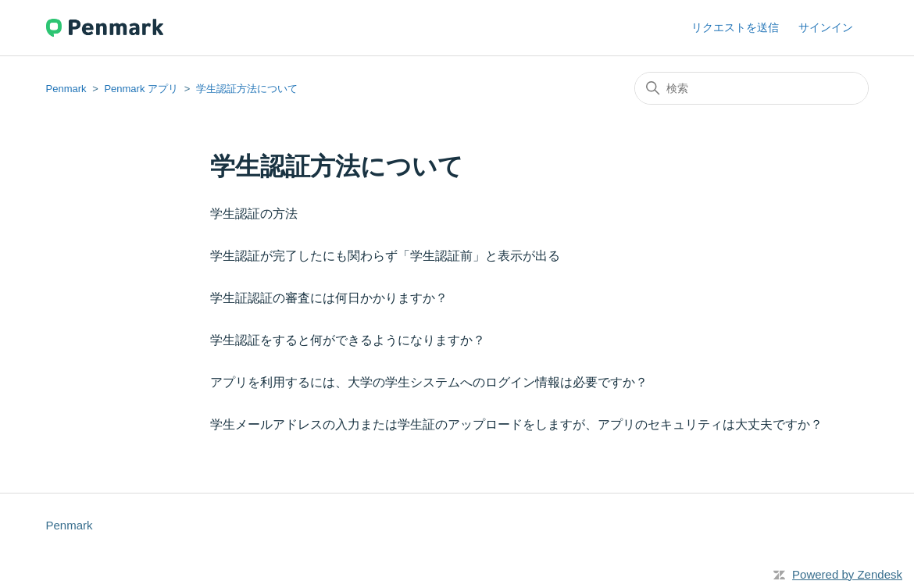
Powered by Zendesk (847, 574)
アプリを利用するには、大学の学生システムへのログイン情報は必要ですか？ (429, 382)
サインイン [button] (826, 27)
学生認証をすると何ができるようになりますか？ (348, 340)
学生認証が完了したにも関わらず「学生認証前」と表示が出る (385, 256)
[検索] (752, 88)
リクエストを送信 (735, 27)
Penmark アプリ (141, 89)
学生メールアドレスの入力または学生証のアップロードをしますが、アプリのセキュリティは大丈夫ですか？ (516, 424)
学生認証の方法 (260, 214)
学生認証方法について (247, 89)
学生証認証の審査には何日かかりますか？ (329, 298)
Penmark (66, 89)
